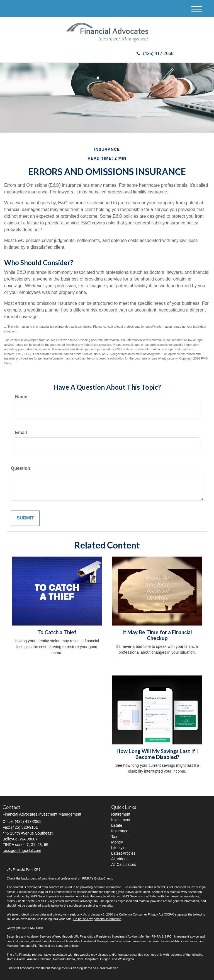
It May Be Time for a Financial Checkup (157, 635)
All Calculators (124, 864)
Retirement (121, 814)
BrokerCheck (103, 878)
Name (21, 397)
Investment (121, 820)
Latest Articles (123, 853)
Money (117, 842)
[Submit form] (25, 518)
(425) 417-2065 (155, 53)
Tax (114, 837)
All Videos (120, 859)
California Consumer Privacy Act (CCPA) (147, 914)
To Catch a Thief (57, 632)
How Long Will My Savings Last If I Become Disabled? (157, 754)
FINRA (156, 936)
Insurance (120, 831)
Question (20, 468)
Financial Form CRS (27, 869)
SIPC (168, 936)
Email (21, 433)
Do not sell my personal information (97, 919)
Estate (117, 825)
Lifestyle (118, 848)
